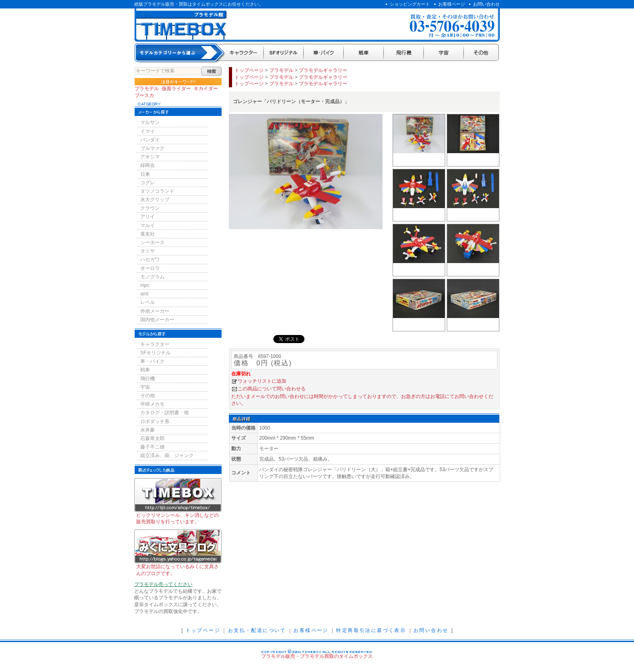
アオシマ (150, 157)
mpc (145, 285)
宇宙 (444, 53)
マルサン (150, 122)
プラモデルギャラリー (323, 70)
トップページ (249, 70)
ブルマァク (152, 148)
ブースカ (144, 95)
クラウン (150, 208)
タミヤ (148, 251)
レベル (148, 302)
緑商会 (148, 165)
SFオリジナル (284, 53)
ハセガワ (150, 259)
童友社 (148, 234)
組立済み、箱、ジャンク (167, 455)
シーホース (152, 242)
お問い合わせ (486, 4)
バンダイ (150, 140)
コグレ (148, 183)
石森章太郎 (152, 438)
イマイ (148, 131)
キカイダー (206, 88)
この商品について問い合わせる (272, 389)
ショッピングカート (410, 4)
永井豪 (148, 430)
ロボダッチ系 (155, 421)
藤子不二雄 (152, 447)
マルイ (148, 225)
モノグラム (152, 277)
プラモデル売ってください (163, 584)
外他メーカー (155, 311)
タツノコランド (157, 191)
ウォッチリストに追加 (262, 381)
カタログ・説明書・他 (165, 413)
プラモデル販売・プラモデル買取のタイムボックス (317, 656)
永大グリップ (155, 200)
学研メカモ (152, 404)
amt (144, 294)
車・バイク (324, 53)
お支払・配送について (257, 630)
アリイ (148, 217)
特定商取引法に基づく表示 (371, 630)
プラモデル (147, 88)
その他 (482, 53)
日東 (145, 174)
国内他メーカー (157, 320)
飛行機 (404, 53)
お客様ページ (452, 4)
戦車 (364, 53)
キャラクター (244, 53)
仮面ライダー (176, 88)
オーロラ (150, 268)
